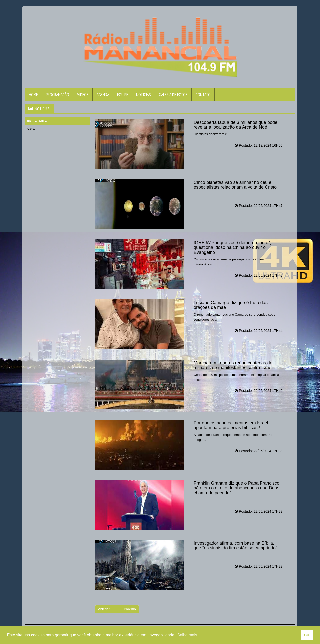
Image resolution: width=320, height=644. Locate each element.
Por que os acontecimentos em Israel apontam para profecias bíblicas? (231, 425)
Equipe (123, 95)
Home (33, 95)
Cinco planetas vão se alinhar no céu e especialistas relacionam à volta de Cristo (235, 185)
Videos (83, 95)
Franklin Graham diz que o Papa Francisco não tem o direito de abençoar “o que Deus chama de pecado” (236, 488)
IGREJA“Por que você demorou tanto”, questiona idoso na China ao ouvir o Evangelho (232, 248)
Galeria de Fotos (173, 95)
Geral (31, 129)
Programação (58, 95)
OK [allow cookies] (307, 635)
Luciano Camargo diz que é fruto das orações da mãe (231, 305)
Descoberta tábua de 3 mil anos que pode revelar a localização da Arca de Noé (235, 125)
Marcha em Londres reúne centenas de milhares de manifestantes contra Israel (233, 365)
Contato (203, 95)
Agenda (103, 95)
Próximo (130, 609)
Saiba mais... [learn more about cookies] (189, 635)
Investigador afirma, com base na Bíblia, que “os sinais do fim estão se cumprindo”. (236, 546)
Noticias (144, 95)
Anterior (104, 609)
